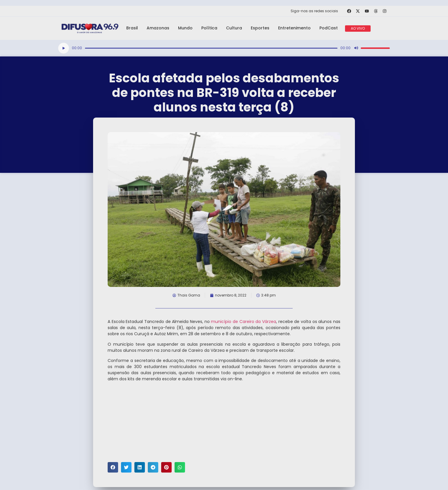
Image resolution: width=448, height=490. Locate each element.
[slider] (211, 48)
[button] (113, 467)
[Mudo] (356, 48)
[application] (224, 48)
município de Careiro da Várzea (243, 322)
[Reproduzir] (64, 48)
